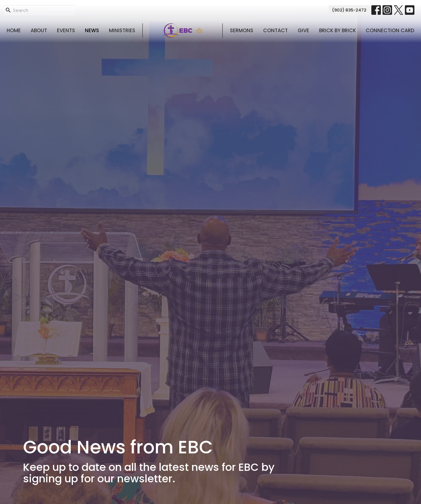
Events (66, 30)
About (39, 30)
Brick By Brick (337, 30)
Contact (275, 30)
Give (303, 30)
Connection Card (390, 30)
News (92, 30)
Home (14, 30)
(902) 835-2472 (349, 10)
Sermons (242, 30)
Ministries (122, 30)
